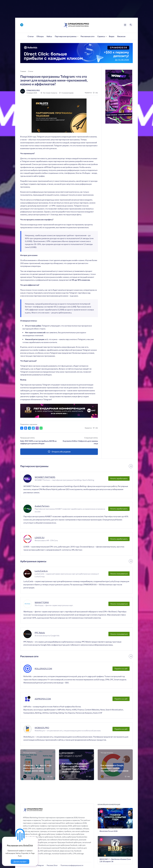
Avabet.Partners (42, 506)
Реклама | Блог (52, 865)
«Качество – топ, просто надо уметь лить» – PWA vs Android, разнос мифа (37, 768)
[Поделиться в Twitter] (33, 428)
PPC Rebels (40, 633)
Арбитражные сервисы (33, 561)
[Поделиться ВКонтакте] (22, 428)
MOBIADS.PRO (42, 728)
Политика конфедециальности (72, 865)
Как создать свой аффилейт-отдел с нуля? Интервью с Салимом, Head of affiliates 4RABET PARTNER (76, 768)
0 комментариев (67, 93)
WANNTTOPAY (42, 602)
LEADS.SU (40, 538)
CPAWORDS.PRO (33, 90)
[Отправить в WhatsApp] (41, 428)
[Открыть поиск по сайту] (131, 25)
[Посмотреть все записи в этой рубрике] (131, 466)
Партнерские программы (34, 466)
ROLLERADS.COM (43, 669)
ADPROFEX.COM (43, 699)
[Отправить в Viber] (37, 428)
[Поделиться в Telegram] (30, 428)
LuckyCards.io (41, 571)
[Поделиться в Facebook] (26, 428)
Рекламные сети (29, 656)
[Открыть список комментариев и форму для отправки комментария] (59, 452)
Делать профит (20, 862)
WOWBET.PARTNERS (45, 477)
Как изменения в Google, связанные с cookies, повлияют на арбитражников (114, 768)
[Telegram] (22, 25)
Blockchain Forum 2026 (109, 831)
